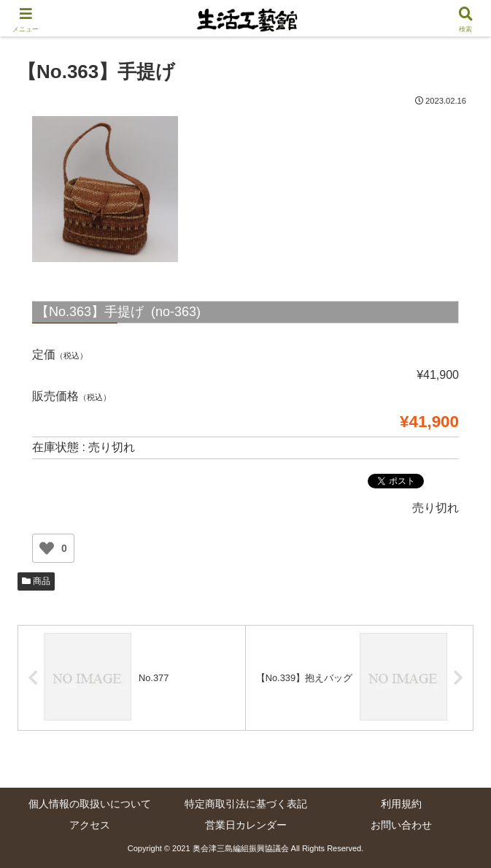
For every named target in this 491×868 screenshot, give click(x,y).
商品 (36, 581)
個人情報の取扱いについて (90, 804)
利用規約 (401, 804)
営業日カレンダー (246, 825)
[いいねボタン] (47, 548)
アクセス (90, 825)
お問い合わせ (401, 825)
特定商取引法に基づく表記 (246, 804)
